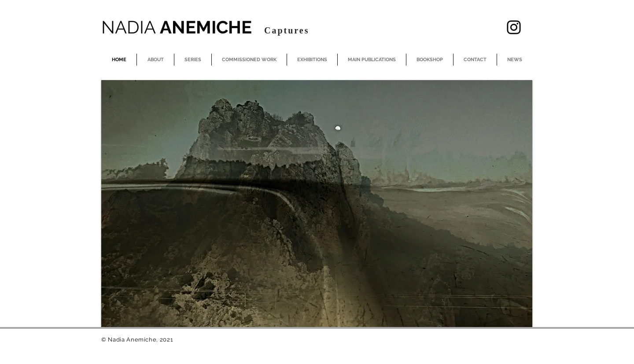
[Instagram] (514, 27)
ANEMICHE (179, 27)
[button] (317, 204)
